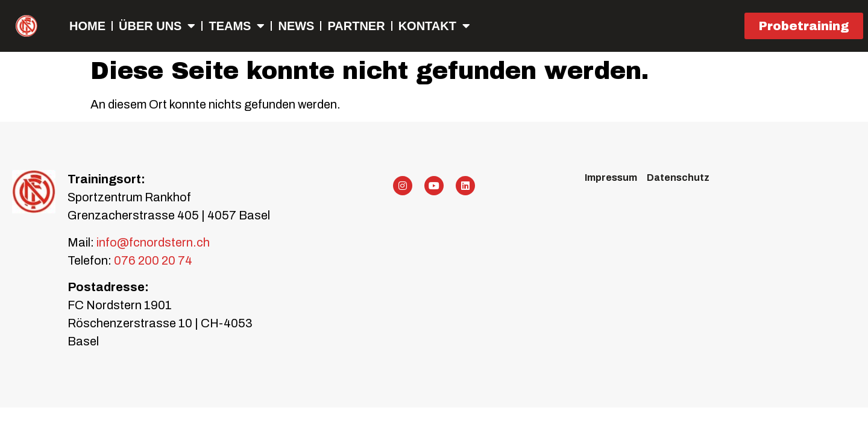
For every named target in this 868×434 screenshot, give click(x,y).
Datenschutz (678, 178)
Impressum (611, 178)
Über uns (157, 26)
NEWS (296, 26)
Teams (237, 26)
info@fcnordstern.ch (152, 242)
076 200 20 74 (153, 260)
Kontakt (434, 26)
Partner (356, 26)
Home (87, 26)
